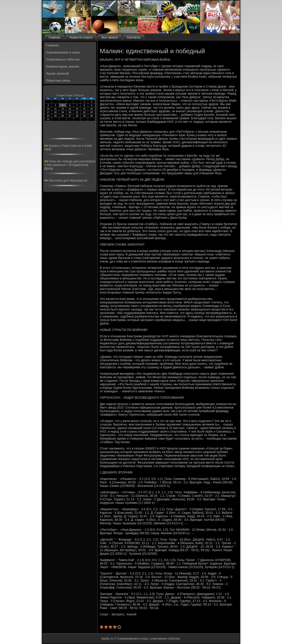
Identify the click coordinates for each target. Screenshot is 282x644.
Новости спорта (81, 37)
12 (63, 109)
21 (77, 112)
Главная (54, 37)
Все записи (109, 37)
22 (84, 112)
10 (48, 109)
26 (63, 116)
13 (70, 109)
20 (70, 112)
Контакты (134, 37)
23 (92, 112)
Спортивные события (63, 59)
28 (77, 116)
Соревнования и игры (63, 52)
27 (70, 116)
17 (48, 112)
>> (46, 146)
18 (55, 112)
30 (92, 116)
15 (84, 109)
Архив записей (57, 73)
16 (92, 109)
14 (77, 109)
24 (48, 116)
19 (63, 112)
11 (55, 109)
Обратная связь (58, 81)
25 (55, 116)
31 (48, 119)
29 (84, 116)
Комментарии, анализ (63, 66)
